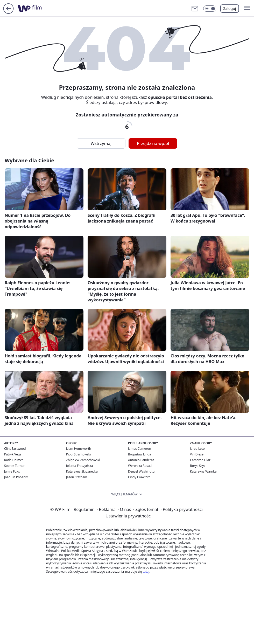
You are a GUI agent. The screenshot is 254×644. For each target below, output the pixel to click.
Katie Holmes (14, 460)
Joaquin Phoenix (16, 477)
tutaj (146, 572)
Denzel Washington (142, 471)
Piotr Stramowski (78, 454)
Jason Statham (77, 477)
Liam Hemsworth (79, 449)
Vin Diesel (197, 454)
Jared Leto (197, 449)
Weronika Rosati (140, 466)
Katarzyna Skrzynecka (82, 471)
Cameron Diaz (200, 460)
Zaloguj (230, 8)
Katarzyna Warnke (203, 471)
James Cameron (140, 449)
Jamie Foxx (12, 471)
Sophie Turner (14, 466)
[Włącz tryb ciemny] (210, 9)
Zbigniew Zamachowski (83, 460)
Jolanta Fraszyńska (79, 466)
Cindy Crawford (139, 477)
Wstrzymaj (101, 143)
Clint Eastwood (15, 449)
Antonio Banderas (141, 460)
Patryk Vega (13, 454)
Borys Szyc (198, 466)
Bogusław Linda (140, 454)
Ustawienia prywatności (128, 516)
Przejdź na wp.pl (153, 143)
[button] (247, 9)
